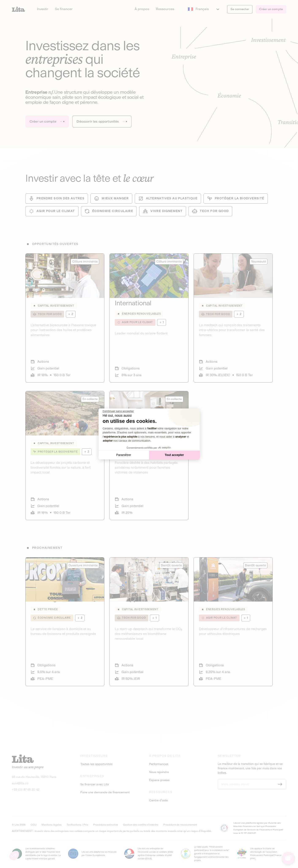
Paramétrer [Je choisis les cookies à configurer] (124, 455)
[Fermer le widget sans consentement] (118, 411)
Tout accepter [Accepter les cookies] (174, 455)
